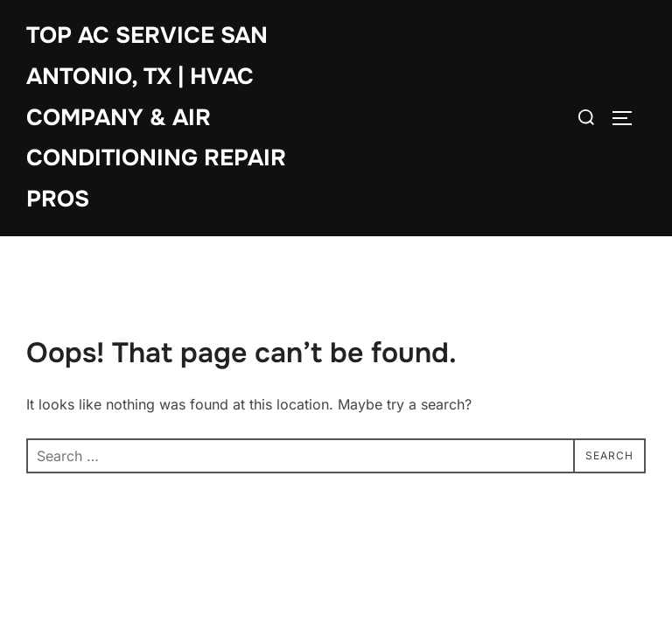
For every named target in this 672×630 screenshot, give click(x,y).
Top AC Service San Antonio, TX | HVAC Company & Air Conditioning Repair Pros (156, 117)
